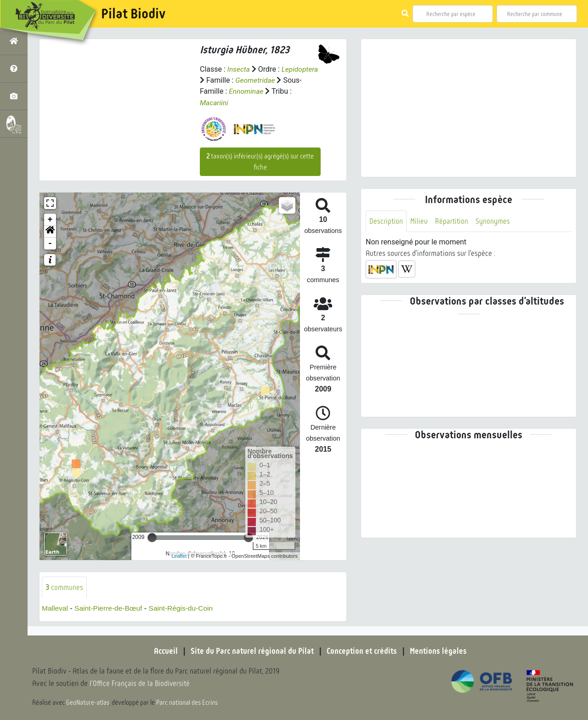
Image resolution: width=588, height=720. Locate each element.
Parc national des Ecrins (187, 703)
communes (64, 587)
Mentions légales (441, 651)
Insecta (239, 69)
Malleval (55, 608)
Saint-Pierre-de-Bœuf (110, 608)
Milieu (419, 221)
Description (386, 221)
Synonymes (494, 221)
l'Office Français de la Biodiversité (141, 683)
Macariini (215, 102)
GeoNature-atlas (88, 703)
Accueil (163, 651)
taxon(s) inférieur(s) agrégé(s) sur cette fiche (260, 161)
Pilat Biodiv (133, 14)
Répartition (452, 221)
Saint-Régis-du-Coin (185, 608)
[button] (50, 231)
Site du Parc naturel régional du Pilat (251, 651)
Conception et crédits (363, 651)
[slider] (152, 537)
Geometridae (256, 80)
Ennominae (246, 91)
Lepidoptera (301, 69)
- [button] (50, 243)
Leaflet (179, 556)
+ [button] (50, 219)
